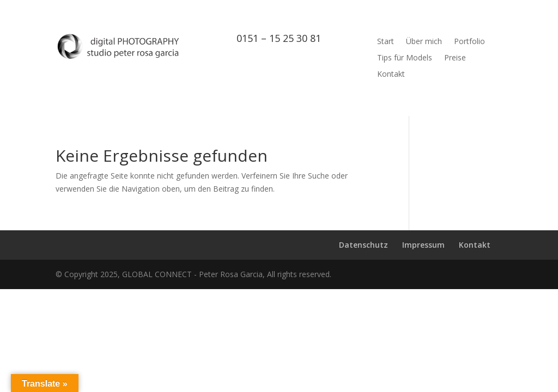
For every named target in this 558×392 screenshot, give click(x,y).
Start (386, 42)
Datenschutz (363, 245)
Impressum (423, 245)
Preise (455, 58)
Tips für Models (405, 58)
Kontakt (391, 75)
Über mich (424, 42)
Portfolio (469, 42)
